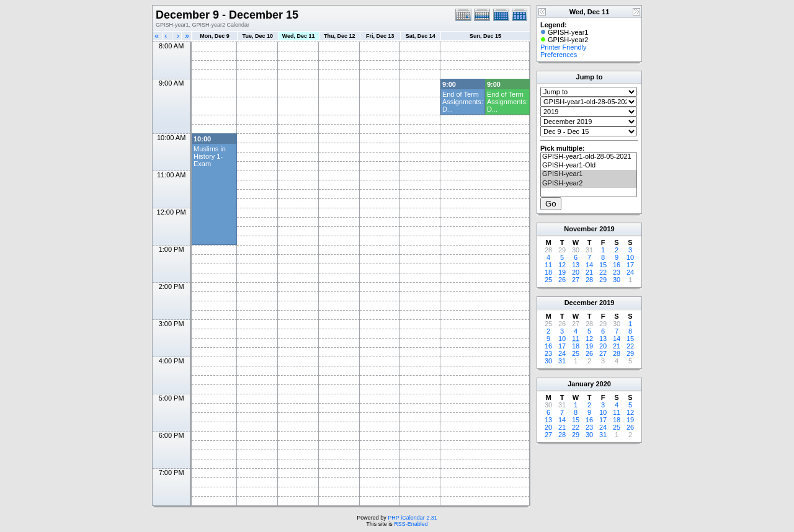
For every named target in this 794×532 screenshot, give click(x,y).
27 (576, 280)
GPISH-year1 (589, 174)
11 (548, 265)
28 (589, 280)
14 (589, 265)
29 (603, 280)
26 (562, 280)
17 (630, 265)
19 (562, 272)
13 (576, 265)
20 (576, 272)
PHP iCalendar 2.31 (412, 518)
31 (562, 361)
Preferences (559, 55)
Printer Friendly (564, 47)
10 (630, 257)
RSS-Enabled (411, 524)
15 (603, 265)
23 (617, 272)
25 (548, 280)
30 (617, 280)
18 (548, 272)
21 (589, 272)
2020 (603, 384)
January (581, 384)
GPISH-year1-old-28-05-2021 (589, 157)
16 (617, 265)
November (581, 229)
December (581, 303)
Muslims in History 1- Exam (210, 156)
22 (603, 272)
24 (630, 272)
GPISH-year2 (589, 184)
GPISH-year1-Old (589, 166)
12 (562, 265)
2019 (607, 229)
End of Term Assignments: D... (463, 102)
